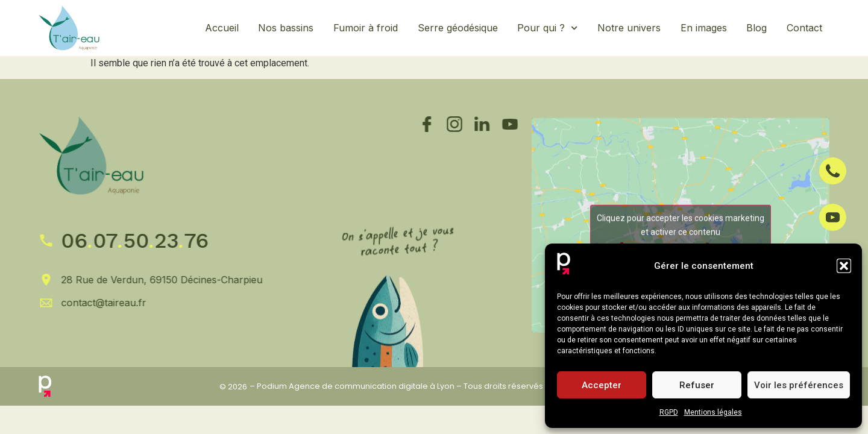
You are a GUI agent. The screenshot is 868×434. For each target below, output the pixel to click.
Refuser (697, 385)
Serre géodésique (458, 28)
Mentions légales (713, 412)
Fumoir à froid (366, 28)
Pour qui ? (547, 28)
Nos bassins (286, 28)
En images (704, 28)
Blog (756, 28)
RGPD (669, 412)
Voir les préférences (799, 385)
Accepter (602, 385)
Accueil (222, 28)
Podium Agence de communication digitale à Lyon (356, 386)
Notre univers (629, 28)
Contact (804, 28)
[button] (844, 266)
